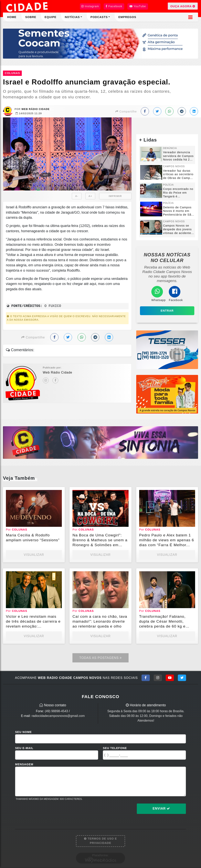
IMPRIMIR (115, 196)
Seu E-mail (24, 748)
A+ (90, 196)
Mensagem (24, 764)
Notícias (72, 17)
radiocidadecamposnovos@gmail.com (58, 716)
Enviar (161, 809)
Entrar (167, 311)
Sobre (31, 17)
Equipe (50, 17)
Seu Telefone (115, 748)
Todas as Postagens (100, 658)
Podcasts (99, 17)
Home (12, 17)
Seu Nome (23, 732)
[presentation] (45, 812)
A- (77, 196)
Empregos (127, 17)
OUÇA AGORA (183, 6)
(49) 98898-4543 (56, 711)
